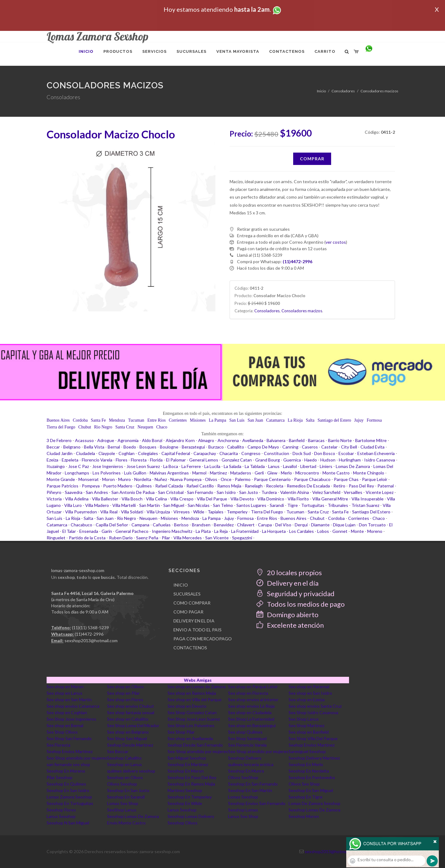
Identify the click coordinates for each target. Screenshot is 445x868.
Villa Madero (97, 505)
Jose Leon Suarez (143, 466)
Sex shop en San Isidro (310, 693)
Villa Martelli (124, 505)
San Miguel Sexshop (187, 758)
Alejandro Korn (180, 440)
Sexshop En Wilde (185, 803)
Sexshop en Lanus (125, 764)
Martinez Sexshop (185, 790)
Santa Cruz (125, 427)
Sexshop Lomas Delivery (191, 816)
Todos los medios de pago (301, 604)
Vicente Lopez (380, 492)
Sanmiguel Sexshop (307, 751)
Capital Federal (176, 453)
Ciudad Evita (372, 447)
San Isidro (226, 492)
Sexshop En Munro (246, 771)
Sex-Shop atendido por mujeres (198, 751)
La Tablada (255, 466)
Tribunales (338, 505)
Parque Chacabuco (312, 479)
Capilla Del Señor (112, 525)
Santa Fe (98, 420)
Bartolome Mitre (371, 440)
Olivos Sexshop (122, 784)
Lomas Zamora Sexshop (69, 797)
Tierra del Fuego (61, 427)
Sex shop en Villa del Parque (195, 699)
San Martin (150, 505)
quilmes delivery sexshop (131, 771)
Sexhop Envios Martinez (312, 745)
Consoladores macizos (379, 91)
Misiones (198, 420)
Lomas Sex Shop (123, 803)
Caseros (310, 447)
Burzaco (216, 447)
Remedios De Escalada (308, 486)
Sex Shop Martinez (306, 725)
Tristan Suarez (365, 505)
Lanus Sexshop (182, 810)
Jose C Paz (79, 466)
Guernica (292, 460)
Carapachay (205, 453)
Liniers (326, 466)
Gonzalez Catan (237, 460)
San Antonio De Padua (133, 492)
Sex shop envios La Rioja (251, 706)
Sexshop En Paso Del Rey (192, 777)
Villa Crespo (182, 499)
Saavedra (74, 492)
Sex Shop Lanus (304, 719)
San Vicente (217, 538)
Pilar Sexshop (60, 777)
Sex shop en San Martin (69, 699)
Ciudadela (85, 453)
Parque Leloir (375, 479)
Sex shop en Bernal (65, 725)
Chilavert (246, 525)
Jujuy (359, 420)
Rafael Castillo (200, 486)
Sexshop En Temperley (190, 797)
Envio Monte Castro (126, 823)
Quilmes (144, 486)
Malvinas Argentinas (169, 473)
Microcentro (307, 473)
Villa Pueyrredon (81, 512)
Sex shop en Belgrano (128, 732)
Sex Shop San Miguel (127, 738)
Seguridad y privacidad (295, 594)
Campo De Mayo (263, 447)
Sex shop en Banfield (309, 732)
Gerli (259, 473)
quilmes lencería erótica (251, 764)
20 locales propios (289, 573)
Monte (357, 531)
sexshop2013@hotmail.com (91, 640)
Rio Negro (103, 427)
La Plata (203, 531)
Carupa (265, 525)
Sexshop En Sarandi (126, 797)
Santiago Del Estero (371, 512)
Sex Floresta (58, 745)
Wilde (199, 512)
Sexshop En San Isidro (68, 790)
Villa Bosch (132, 499)
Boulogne (169, 447)
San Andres (97, 492)
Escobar (346, 453)
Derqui (301, 525)
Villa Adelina (77, 499)
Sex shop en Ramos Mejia (192, 693)
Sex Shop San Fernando (69, 738)
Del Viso (283, 525)
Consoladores (343, 91)
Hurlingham (350, 460)
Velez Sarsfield (326, 492)
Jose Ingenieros (108, 466)
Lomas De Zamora (353, 466)
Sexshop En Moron (186, 771)
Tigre (293, 505)
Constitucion (277, 453)
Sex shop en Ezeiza (307, 699)
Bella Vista (94, 447)
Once (226, 479)
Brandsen (201, 525)
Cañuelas (162, 525)
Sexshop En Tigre (306, 797)
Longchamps (77, 473)
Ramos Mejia (229, 486)
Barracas (316, 440)
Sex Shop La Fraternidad (251, 719)
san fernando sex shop (68, 764)
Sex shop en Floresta (248, 693)
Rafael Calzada (169, 486)
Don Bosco (325, 453)
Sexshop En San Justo (128, 790)
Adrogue (106, 440)
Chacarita (229, 453)
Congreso (251, 453)
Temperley (237, 512)
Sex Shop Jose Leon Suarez (194, 719)
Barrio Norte (340, 440)
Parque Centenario (272, 479)
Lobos (323, 531)
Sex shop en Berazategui (252, 725)
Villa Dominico (271, 499)
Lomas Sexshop (243, 797)
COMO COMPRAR (192, 603)
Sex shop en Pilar (123, 693)
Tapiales (216, 512)
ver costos (336, 242)
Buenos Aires (58, 420)
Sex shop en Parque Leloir (253, 687)
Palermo (243, 479)
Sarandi (277, 505)
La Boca (171, 466)
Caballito (236, 447)
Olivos (211, 479)
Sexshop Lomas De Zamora (314, 810)
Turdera (269, 492)
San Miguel (174, 505)
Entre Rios (156, 420)
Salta (310, 420)
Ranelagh (254, 486)
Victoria (54, 499)
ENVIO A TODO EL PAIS (198, 630)
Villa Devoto (242, 499)
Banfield (297, 440)
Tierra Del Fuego (267, 512)
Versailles (353, 492)
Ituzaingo (56, 466)
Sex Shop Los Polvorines (191, 725)
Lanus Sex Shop (243, 816)
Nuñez (161, 479)
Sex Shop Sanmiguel (247, 738)
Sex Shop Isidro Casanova (313, 712)
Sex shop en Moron (65, 687)
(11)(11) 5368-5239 (90, 628)
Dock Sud (302, 453)
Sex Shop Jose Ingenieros (71, 719)
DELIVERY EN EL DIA (194, 621)
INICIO (181, 585)
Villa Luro (73, 505)
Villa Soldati (132, 512)
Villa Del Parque (212, 499)
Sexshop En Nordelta (309, 771)
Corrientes (178, 420)
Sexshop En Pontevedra (312, 777)
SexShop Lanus (122, 810)
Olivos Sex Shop (304, 784)
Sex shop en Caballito (128, 719)
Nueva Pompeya (186, 479)
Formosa (374, 420)
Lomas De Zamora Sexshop (314, 803)
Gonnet (340, 531)
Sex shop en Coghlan (67, 712)
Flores (122, 460)
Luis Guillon (135, 473)
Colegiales (148, 453)
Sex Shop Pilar (181, 732)
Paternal (386, 486)
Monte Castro (336, 473)
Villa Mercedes (188, 538)
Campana (140, 525)
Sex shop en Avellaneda (190, 738)
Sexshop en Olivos (125, 777)
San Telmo (223, 505)
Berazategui (193, 447)
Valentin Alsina (295, 492)
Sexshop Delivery (245, 758)
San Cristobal (171, 492)
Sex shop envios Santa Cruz (315, 706)
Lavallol (290, 466)
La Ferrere (191, 466)
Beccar (53, 447)
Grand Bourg (268, 460)
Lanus (274, 466)
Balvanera (276, 440)
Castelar (329, 447)
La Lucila (212, 466)
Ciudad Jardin (60, 453)
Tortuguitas (313, 505)
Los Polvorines (107, 473)
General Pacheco (132, 531)
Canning (290, 447)
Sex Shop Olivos (62, 732)
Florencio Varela (97, 460)
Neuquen (146, 427)
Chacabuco (81, 525)
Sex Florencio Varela (247, 745)
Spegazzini (242, 538)
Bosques (148, 447)
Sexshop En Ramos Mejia (191, 784)
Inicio (321, 91)
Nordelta (143, 479)
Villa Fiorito (298, 499)
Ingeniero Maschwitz (172, 531)
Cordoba (80, 420)
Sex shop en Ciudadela (250, 712)
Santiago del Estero (334, 420)
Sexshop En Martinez (188, 764)
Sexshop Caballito (124, 758)
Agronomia (128, 440)
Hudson (328, 460)
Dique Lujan (344, 525)
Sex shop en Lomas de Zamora (197, 687)
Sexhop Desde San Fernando (195, 745)
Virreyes (182, 512)
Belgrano (72, 447)
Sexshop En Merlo (306, 764)
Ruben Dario (121, 538)
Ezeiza (52, 460)
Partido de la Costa (87, 538)
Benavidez (224, 525)
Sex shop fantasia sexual (131, 712)
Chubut (85, 427)
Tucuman (136, 420)
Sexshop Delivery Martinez (314, 758)
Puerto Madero (118, 486)
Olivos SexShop (243, 777)
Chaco (162, 427)
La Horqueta (274, 531)
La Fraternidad (245, 531)
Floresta (139, 460)
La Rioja (295, 420)
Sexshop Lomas (243, 810)
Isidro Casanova (380, 460)
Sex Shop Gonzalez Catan (192, 712)
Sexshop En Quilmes (66, 784)
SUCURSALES (187, 594)
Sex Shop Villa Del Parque (313, 738)
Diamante (320, 525)
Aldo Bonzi (152, 440)
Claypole (107, 453)
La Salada (233, 466)
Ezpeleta (70, 460)
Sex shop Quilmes (245, 732)
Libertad (308, 466)
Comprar (312, 159)
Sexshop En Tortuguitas (70, 803)
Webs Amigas (198, 680)
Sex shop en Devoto (187, 706)
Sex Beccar (118, 751)
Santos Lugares (251, 505)
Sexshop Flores (61, 810)
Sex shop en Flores (125, 699)
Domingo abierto (287, 615)
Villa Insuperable (368, 499)
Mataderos (241, 473)
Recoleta (275, 486)
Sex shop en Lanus (64, 693)
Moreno (375, 531)
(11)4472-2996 (89, 634)
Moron (108, 479)
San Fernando (200, 492)
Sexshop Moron (304, 816)
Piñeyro (54, 492)
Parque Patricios (62, 486)
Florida (156, 460)
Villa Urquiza (158, 512)
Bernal (114, 447)
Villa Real (109, 512)
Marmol (199, 473)
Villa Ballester (105, 499)
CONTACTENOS (190, 648)
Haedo (311, 460)
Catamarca (275, 420)
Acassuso (84, 440)
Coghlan (127, 453)
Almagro (206, 440)
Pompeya (91, 486)
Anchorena (228, 440)
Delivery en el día (287, 583)
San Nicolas (199, 505)
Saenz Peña (147, 538)
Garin (107, 531)
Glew (272, 473)
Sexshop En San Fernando (253, 784)
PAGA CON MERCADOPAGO (203, 639)
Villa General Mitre (330, 499)
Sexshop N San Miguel (68, 823)
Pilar (166, 538)
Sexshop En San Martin (250, 790)
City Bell (349, 447)
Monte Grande (61, 479)
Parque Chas (346, 479)
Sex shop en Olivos (125, 687)
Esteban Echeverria (376, 453)
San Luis (237, 420)
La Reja (221, 531)
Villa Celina (156, 499)
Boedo (130, 447)
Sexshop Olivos (183, 823)
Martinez (218, 473)
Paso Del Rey (361, 486)
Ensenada (89, 531)
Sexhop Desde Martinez (130, 745)
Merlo (286, 473)
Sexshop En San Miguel (311, 790)
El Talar (69, 531)
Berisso (181, 525)
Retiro (339, 486)
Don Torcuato (372, 525)
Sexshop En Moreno (66, 771)
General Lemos (204, 460)
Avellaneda (253, 440)
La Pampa (218, 420)
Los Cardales (302, 531)
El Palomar (176, 460)
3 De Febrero (59, 440)
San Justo (249, 492)
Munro (125, 479)
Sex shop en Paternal (309, 687)
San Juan (255, 420)
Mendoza (117, 420)
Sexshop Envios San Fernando (257, 803)
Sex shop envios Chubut (131, 706)
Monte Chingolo (369, 473)
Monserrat (89, 479)
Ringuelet (56, 538)
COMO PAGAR (188, 612)
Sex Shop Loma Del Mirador (133, 725)
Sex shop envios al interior (253, 699)
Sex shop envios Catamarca (73, 706)
